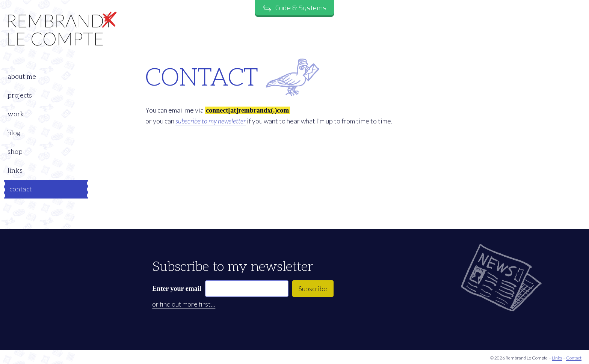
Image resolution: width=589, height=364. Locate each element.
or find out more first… (184, 304)
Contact (574, 358)
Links (557, 358)
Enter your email (177, 289)
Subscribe (313, 289)
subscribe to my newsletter (211, 121)
